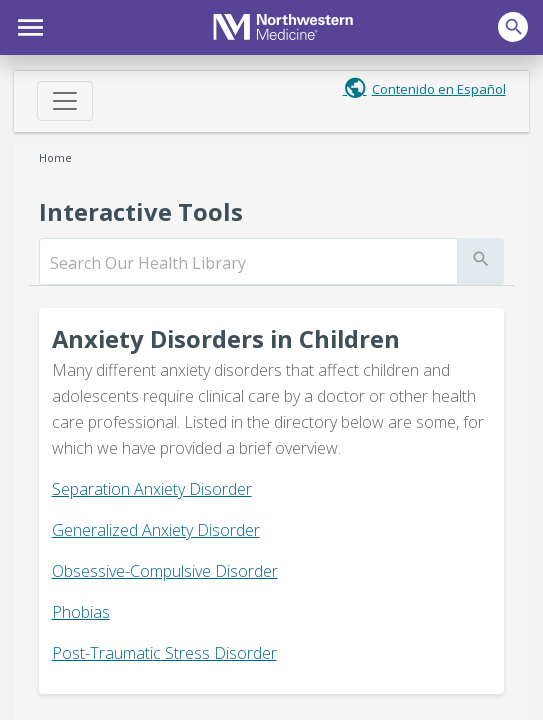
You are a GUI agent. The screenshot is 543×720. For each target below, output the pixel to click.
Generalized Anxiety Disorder (156, 530)
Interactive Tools (141, 211)
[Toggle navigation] (65, 101)
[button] (27, 25)
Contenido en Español (439, 89)
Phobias (81, 612)
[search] (248, 263)
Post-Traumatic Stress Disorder (164, 653)
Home (55, 157)
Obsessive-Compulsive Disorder (165, 571)
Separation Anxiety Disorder (152, 489)
